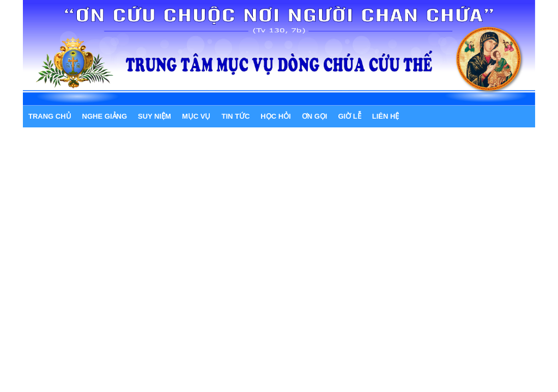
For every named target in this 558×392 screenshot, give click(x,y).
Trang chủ (50, 116)
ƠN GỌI (315, 116)
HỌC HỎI (275, 116)
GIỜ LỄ (349, 116)
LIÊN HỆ (386, 116)
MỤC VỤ (196, 116)
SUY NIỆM (154, 116)
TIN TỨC (235, 116)
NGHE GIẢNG (105, 116)
